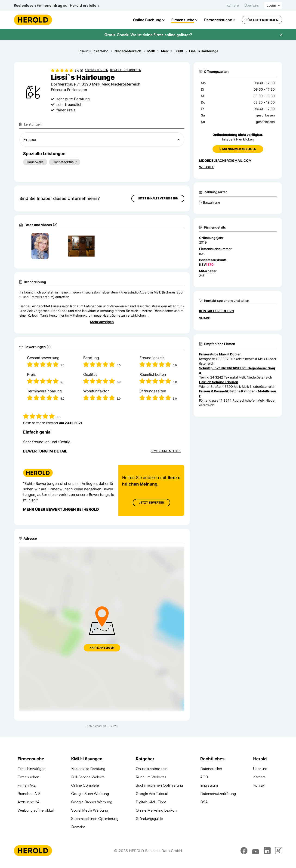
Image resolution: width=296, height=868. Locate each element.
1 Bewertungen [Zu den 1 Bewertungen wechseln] (97, 70)
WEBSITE (207, 167)
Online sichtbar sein (152, 769)
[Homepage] (33, 20)
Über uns (252, 5)
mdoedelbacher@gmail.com (225, 160)
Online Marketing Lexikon (156, 810)
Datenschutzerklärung (218, 794)
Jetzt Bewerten (151, 503)
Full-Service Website (88, 777)
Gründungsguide (149, 819)
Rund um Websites (151, 777)
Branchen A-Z (29, 794)
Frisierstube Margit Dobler (220, 354)
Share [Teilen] (205, 318)
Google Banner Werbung (92, 802)
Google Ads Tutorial (152, 794)
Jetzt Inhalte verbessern (158, 198)
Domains (78, 827)
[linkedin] (267, 853)
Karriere (233, 5)
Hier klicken (245, 139)
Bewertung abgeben (126, 70)
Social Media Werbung (90, 810)
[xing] (279, 853)
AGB (204, 777)
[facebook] (244, 853)
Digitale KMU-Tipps (151, 802)
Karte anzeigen (102, 648)
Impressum (209, 785)
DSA (204, 802)
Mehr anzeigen (102, 322)
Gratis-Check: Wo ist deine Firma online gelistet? (148, 35)
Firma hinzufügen (32, 769)
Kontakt (259, 785)
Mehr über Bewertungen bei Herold (61, 509)
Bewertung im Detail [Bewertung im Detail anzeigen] (45, 451)
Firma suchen (28, 777)
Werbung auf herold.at (36, 810)
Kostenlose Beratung (88, 769)
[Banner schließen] (281, 35)
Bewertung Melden (166, 451)
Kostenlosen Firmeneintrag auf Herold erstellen (56, 5)
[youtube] (256, 853)
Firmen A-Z (27, 785)
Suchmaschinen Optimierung (95, 819)
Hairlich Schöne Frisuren (219, 382)
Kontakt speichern (216, 311)
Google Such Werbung (90, 794)
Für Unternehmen (262, 20)
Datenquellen (211, 769)
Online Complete (85, 785)
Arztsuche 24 (28, 802)
